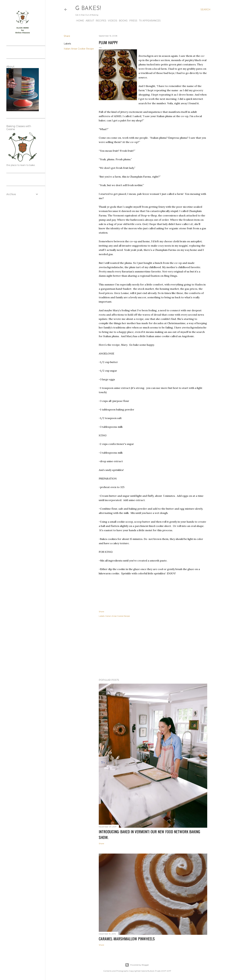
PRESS (132, 21)
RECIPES (100, 21)
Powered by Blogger (137, 965)
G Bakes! (88, 9)
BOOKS (122, 21)
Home (79, 21)
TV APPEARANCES (149, 21)
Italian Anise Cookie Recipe (79, 49)
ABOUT (89, 21)
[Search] (205, 10)
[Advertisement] (153, 648)
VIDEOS (111, 21)
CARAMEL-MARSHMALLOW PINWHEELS (127, 939)
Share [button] (67, 36)
